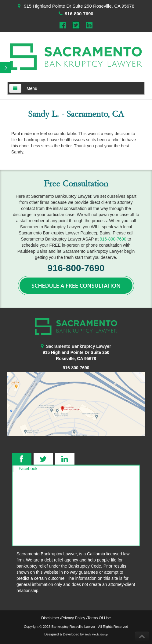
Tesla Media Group (96, 635)
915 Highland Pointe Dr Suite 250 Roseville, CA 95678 (79, 6)
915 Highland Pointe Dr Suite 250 (76, 352)
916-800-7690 (79, 14)
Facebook (28, 469)
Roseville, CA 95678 (76, 359)
